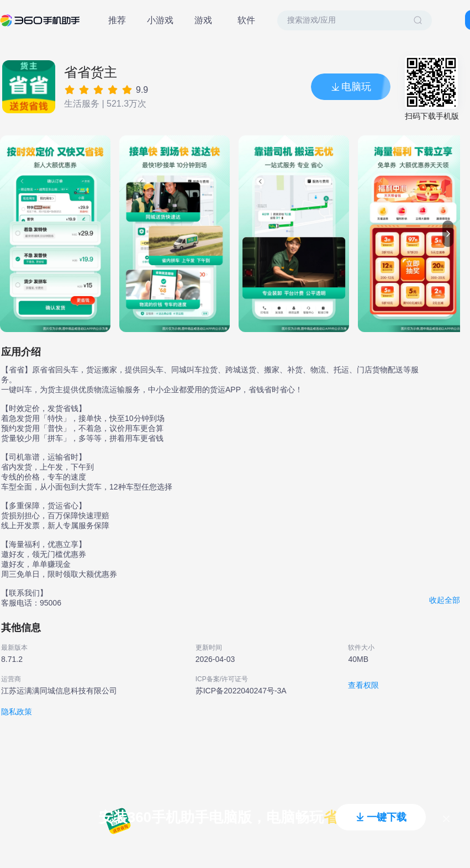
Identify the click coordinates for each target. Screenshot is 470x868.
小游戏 (160, 20)
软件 (246, 20)
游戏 (203, 20)
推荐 (117, 20)
